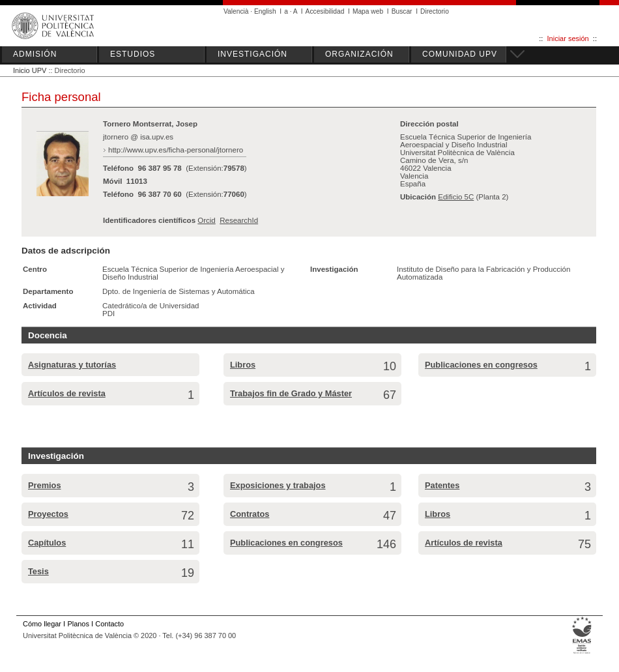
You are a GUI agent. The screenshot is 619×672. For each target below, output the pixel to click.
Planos (78, 624)
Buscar (402, 11)
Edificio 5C (456, 197)
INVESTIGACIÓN (252, 54)
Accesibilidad (325, 11)
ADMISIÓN (35, 54)
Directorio (435, 11)
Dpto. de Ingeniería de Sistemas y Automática (179, 291)
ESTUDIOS (133, 54)
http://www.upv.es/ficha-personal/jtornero (176, 150)
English (265, 11)
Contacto (109, 624)
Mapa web (368, 11)
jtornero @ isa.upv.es (138, 137)
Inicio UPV (30, 70)
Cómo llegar (42, 624)
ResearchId (239, 220)
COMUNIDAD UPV (460, 54)
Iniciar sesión (568, 38)
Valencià (236, 11)
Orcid (207, 220)
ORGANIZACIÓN (359, 54)
